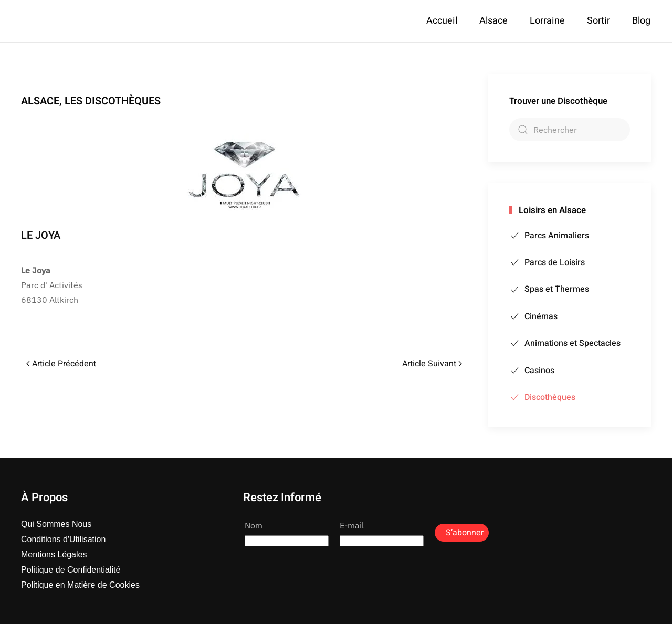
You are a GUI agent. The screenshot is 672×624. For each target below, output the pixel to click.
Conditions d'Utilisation (63, 539)
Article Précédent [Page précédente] (61, 364)
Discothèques (542, 397)
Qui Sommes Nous (56, 524)
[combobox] (570, 130)
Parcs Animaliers (549, 236)
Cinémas (533, 316)
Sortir (598, 21)
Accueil (442, 21)
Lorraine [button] (547, 21)
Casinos (532, 371)
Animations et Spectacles (565, 343)
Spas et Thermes (549, 289)
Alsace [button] (493, 21)
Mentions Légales (54, 554)
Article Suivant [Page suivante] (432, 364)
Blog (641, 21)
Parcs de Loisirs (547, 262)
